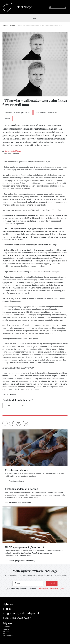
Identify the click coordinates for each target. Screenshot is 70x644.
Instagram (6, 629)
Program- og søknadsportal (21, 613)
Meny (35, 18)
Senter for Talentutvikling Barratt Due (18, 113)
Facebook (6, 627)
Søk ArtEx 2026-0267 (17, 618)
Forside (5, 26)
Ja (9, 405)
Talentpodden (8, 636)
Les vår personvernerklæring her (51, 588)
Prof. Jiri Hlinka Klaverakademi (46, 113)
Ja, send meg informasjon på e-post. (23, 588)
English (7, 609)
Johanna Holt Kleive (13, 151)
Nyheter (12, 26)
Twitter (5, 634)
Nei (23, 405)
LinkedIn (6, 631)
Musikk (8, 119)
